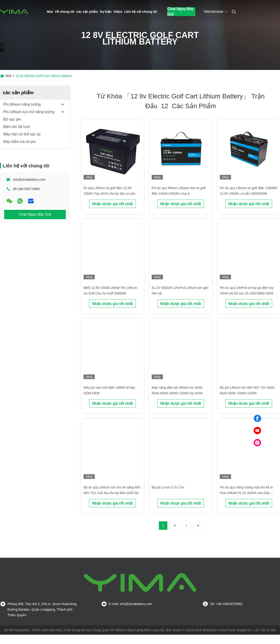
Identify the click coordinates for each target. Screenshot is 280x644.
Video (118, 12)
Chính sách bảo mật (47, 630)
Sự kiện (106, 12)
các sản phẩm (87, 12)
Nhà (50, 12)
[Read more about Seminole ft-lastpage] (198, 526)
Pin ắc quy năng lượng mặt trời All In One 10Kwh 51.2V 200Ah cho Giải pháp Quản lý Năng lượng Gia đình (246, 493)
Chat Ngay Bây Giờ (180, 12)
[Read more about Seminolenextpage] (186, 526)
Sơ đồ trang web (16, 630)
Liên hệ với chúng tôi (141, 12)
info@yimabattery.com (29, 180)
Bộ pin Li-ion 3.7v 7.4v (168, 487)
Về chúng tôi (64, 12)
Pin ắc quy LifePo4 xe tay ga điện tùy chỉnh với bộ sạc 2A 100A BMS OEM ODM (247, 293)
